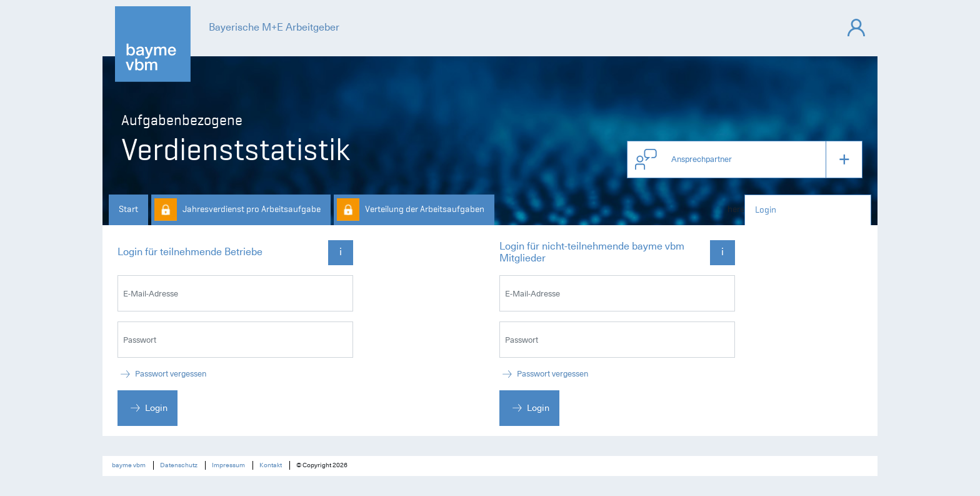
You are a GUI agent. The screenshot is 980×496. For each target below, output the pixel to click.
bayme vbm (129, 465)
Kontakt (271, 465)
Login (766, 210)
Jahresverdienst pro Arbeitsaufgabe (252, 209)
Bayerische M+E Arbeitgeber (274, 28)
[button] (745, 159)
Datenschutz (179, 465)
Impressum (228, 465)
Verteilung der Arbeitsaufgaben (425, 209)
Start (128, 209)
